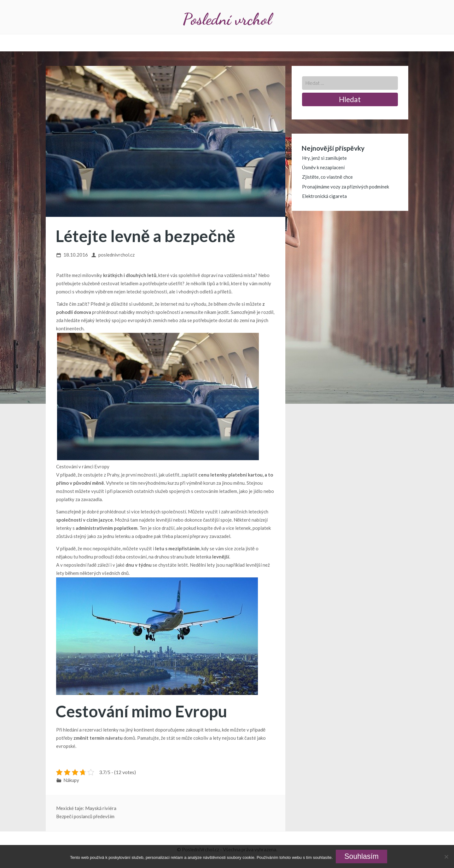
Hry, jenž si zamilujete (324, 158)
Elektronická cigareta (324, 196)
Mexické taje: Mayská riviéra (86, 808)
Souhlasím (361, 856)
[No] (446, 857)
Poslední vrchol (227, 19)
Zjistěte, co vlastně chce (327, 177)
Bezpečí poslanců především (85, 816)
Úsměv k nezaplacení (323, 167)
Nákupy (71, 780)
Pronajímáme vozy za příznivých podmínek (346, 187)
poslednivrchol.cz (116, 255)
